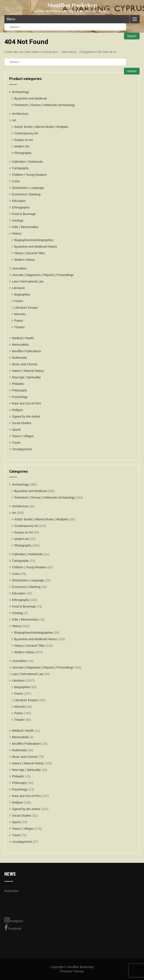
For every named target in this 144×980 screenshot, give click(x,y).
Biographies (22, 295)
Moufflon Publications (27, 351)
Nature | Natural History (28, 371)
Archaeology (21, 92)
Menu (11, 19)
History (17, 234)
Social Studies (22, 423)
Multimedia (19, 358)
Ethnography (21, 207)
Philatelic (18, 384)
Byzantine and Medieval (30, 98)
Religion (18, 410)
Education (19, 201)
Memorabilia (20, 345)
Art (14, 120)
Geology (18, 220)
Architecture (20, 114)
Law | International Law (28, 281)
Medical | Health (23, 338)
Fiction (19, 301)
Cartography (20, 168)
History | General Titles (30, 253)
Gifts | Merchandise (25, 227)
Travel (16, 443)
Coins (16, 181)
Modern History (25, 260)
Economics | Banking (26, 194)
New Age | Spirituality (26, 377)
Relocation (12, 891)
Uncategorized (22, 449)
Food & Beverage (24, 214)
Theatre (19, 327)
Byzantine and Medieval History (36, 247)
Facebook (13, 928)
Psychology (20, 397)
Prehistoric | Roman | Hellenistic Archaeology (45, 105)
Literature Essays (26, 308)
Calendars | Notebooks (27, 162)
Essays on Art (24, 140)
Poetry (19, 321)
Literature (18, 288)
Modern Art (22, 146)
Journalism (19, 268)
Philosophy (20, 390)
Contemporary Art (26, 133)
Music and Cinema (25, 364)
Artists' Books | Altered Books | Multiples (41, 127)
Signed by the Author (26, 416)
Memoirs (20, 314)
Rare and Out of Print (26, 403)
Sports (16, 430)
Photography (23, 153)
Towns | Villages (23, 436)
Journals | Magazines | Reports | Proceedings (43, 275)
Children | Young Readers (29, 175)
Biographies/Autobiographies (34, 240)
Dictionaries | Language (28, 188)
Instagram (14, 920)
